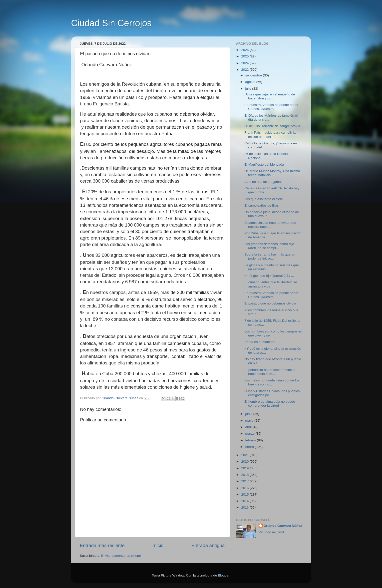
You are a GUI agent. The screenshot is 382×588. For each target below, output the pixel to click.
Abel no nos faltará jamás (263, 182)
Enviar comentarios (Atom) (121, 556)
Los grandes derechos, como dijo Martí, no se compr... (269, 246)
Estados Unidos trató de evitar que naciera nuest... (270, 225)
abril (249, 427)
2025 (245, 56)
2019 (245, 468)
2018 (245, 475)
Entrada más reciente (102, 545)
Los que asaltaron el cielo (263, 199)
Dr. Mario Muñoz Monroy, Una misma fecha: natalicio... (272, 173)
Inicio (158, 545)
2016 (245, 488)
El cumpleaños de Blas (261, 205)
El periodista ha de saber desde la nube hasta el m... (270, 372)
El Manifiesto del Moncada (264, 164)
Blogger (224, 575)
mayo (250, 421)
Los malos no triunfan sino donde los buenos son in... (272, 382)
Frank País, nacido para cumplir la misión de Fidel (270, 135)
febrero (251, 440)
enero (250, 447)
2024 (245, 63)
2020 (245, 461)
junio (249, 414)
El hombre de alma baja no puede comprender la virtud (270, 404)
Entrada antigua (208, 545)
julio (249, 89)
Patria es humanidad (260, 342)
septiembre (254, 75)
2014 (245, 501)
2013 (245, 507)
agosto (251, 82)
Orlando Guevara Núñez (283, 526)
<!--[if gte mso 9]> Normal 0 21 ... (269, 276)
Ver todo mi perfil (271, 532)
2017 (245, 481)
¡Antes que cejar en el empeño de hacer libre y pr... (270, 96)
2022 (245, 70)
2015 (245, 494)
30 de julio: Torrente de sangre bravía (272, 126)
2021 (245, 455)
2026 (245, 50)
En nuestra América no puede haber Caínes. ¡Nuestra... (271, 107)
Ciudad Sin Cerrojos (111, 23)
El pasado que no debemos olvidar (270, 303)
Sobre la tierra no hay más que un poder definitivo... (270, 256)
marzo (250, 434)
